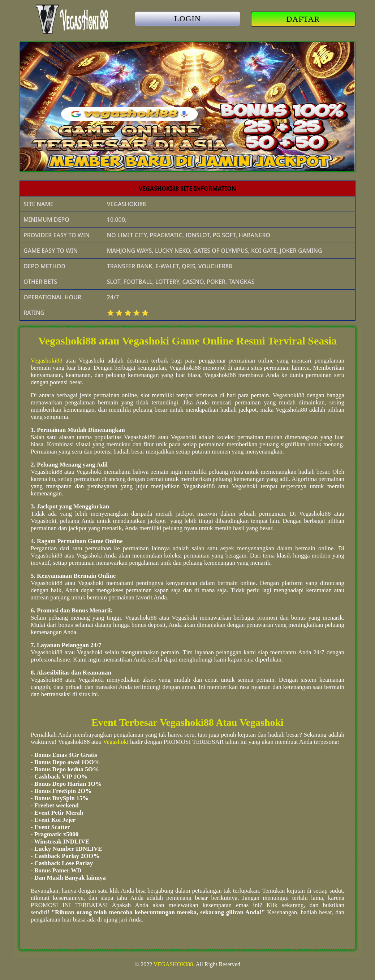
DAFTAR (303, 19)
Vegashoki (116, 742)
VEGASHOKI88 (173, 964)
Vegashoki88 (47, 361)
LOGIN (187, 19)
